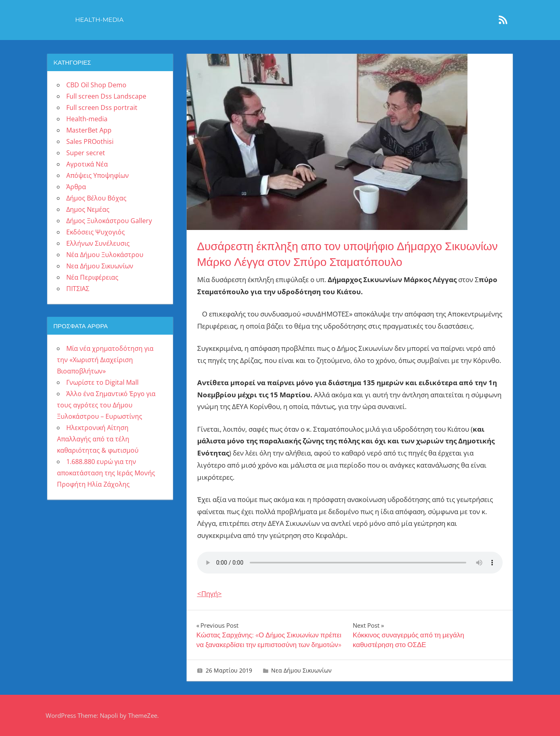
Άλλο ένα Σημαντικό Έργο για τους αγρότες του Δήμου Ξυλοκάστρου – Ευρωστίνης (106, 405)
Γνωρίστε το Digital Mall (102, 382)
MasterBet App (89, 130)
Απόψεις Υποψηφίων (98, 175)
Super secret (86, 153)
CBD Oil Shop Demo (96, 85)
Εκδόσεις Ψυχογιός (96, 232)
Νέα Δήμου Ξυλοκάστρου (105, 255)
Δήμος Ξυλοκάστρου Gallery (109, 221)
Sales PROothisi (90, 141)
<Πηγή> (209, 594)
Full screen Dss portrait (102, 108)
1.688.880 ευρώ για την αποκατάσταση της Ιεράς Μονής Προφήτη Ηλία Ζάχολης (106, 473)
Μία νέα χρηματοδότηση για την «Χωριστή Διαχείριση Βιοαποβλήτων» (105, 360)
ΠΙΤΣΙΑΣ (78, 289)
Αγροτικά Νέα (87, 164)
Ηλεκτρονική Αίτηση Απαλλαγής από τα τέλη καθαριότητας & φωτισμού (98, 439)
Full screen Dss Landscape (106, 96)
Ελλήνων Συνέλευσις (98, 243)
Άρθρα (76, 187)
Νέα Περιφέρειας (92, 277)
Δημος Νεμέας (88, 209)
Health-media (99, 20)
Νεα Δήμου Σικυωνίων (301, 670)
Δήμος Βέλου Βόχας (96, 198)
